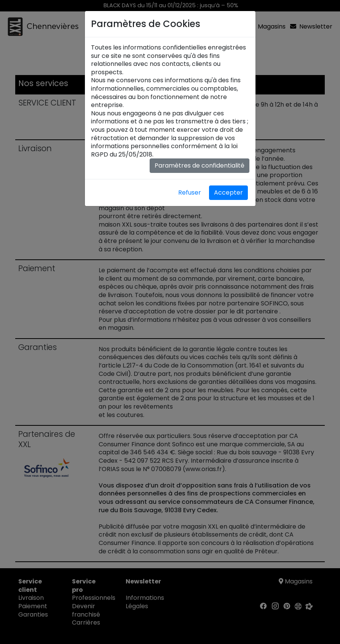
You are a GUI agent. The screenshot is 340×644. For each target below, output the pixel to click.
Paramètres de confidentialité (200, 165)
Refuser (190, 193)
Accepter (228, 193)
